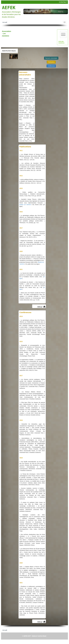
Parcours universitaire (51, 58)
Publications (51, 62)
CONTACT (63, 2)
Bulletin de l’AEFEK (25, 205)
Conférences (51, 66)
